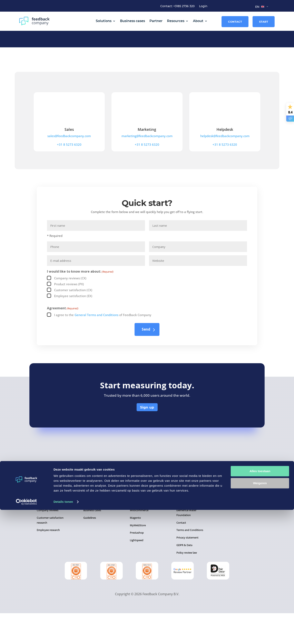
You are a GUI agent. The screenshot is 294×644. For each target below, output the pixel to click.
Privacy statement (187, 568)
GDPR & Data (184, 576)
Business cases (133, 21)
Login (203, 6)
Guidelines (90, 549)
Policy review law (187, 583)
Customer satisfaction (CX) (73, 321)
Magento (135, 549)
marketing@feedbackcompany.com (147, 167)
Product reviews (47, 533)
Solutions (104, 21)
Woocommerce (139, 541)
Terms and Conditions (190, 561)
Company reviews (48, 541)
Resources (176, 21)
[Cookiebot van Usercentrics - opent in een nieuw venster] (26, 636)
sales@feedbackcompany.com (69, 167)
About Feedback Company (193, 533)
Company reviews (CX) (70, 309)
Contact (235, 22)
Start (264, 22)
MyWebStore (138, 556)
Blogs (87, 533)
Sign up (147, 438)
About (198, 21)
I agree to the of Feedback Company (103, 346)
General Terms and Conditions (96, 346)
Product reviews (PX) (69, 315)
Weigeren (260, 617)
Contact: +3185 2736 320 (177, 6)
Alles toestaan (260, 605)
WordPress (136, 533)
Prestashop (137, 564)
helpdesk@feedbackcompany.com (225, 167)
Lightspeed (137, 571)
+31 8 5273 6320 (69, 175)
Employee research (48, 561)
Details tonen (63, 636)
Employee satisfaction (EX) (73, 327)
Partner (156, 21)
